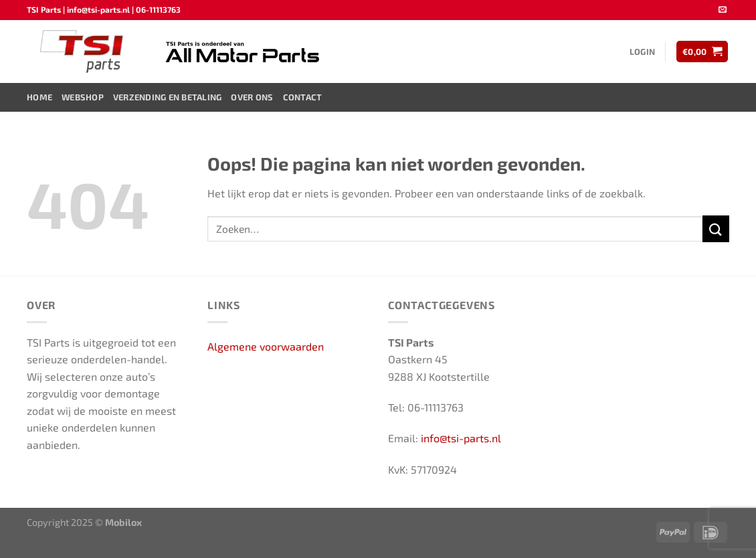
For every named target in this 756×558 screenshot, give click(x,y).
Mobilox (123, 522)
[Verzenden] (716, 228)
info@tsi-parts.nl (461, 438)
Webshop (83, 97)
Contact (303, 97)
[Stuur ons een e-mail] (723, 10)
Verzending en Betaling (168, 97)
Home (39, 97)
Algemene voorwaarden (266, 346)
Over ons (252, 97)
